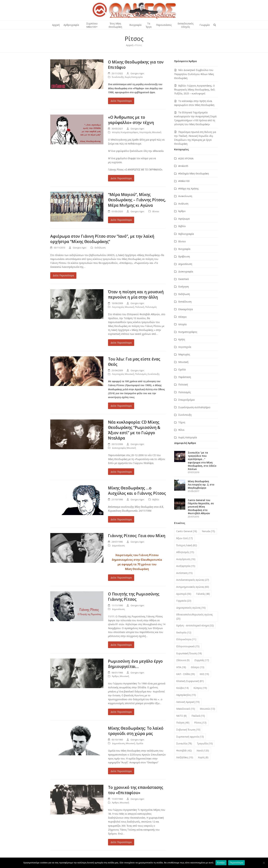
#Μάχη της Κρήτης (188, 189)
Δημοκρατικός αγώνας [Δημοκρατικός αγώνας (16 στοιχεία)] (191, 608)
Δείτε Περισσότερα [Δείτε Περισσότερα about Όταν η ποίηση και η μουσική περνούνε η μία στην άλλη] (121, 343)
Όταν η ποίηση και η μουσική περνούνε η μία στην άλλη (136, 294)
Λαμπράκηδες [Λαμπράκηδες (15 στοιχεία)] (186, 695)
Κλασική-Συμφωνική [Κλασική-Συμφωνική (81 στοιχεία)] (190, 681)
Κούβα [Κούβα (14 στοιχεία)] (182, 688)
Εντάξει (221, 863)
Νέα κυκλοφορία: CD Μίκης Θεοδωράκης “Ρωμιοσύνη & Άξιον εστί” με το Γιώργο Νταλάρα (134, 430)
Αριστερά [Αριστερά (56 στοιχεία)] (184, 594)
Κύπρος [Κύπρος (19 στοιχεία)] (200, 688)
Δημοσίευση (118, 545)
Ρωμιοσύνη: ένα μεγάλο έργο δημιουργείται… (135, 664)
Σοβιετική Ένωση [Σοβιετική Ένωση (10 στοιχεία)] (188, 730)
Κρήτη (182, 339)
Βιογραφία (184, 249)
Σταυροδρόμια (186, 400)
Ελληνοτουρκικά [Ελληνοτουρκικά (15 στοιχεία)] (188, 646)
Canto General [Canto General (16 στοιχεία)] (187, 531)
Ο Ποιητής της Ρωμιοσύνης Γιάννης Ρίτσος (134, 597)
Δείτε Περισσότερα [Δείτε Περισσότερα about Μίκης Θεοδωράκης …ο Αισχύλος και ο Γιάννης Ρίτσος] (121, 519)
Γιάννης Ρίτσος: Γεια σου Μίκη (137, 536)
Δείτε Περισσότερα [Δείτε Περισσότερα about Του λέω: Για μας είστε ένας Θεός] (121, 406)
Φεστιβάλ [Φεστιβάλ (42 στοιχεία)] (184, 750)
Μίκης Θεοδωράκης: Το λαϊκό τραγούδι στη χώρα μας (136, 731)
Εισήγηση (184, 287)
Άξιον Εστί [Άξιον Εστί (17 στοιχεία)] (185, 538)
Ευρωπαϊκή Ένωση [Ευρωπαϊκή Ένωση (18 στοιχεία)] (189, 653)
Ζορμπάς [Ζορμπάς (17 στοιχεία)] (202, 660)
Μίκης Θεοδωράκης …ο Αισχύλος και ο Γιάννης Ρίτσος (137, 491)
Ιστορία (116, 132)
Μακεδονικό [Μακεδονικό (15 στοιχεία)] (186, 709)
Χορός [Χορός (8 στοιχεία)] (203, 757)
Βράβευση (184, 256)
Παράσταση (185, 377)
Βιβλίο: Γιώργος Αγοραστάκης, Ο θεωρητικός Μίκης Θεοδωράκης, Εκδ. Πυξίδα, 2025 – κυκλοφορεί (195, 90)
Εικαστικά (183, 279)
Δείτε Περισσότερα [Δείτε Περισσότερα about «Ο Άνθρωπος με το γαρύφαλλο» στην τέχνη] (121, 178)
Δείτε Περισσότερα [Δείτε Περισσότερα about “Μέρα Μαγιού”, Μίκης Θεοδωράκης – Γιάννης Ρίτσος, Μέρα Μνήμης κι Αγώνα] (121, 220)
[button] (215, 25)
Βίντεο (156, 211)
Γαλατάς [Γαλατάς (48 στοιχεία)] (203, 594)
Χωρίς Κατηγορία (134, 77)
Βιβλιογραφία (186, 234)
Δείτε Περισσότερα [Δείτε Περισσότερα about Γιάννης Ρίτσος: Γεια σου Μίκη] (121, 578)
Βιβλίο (156, 499)
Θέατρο (182, 317)
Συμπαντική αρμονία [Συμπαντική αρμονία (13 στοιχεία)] (190, 737)
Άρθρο (115, 676)
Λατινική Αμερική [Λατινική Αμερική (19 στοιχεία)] (188, 702)
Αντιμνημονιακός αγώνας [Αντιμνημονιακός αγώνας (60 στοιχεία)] (193, 587)
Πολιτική (140, 307)
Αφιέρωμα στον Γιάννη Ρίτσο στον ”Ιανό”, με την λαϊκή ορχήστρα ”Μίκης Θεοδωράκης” (102, 239)
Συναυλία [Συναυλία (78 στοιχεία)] (184, 743)
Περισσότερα (236, 863)
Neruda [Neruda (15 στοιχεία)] (208, 531)
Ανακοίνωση (185, 196)
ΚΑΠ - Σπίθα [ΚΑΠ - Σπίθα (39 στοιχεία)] (186, 674)
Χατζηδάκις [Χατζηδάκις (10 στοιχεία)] (185, 757)
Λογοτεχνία (145, 132)
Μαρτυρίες (184, 354)
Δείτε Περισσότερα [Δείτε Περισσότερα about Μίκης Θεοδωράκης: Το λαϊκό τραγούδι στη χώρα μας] (121, 771)
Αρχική (130, 45)
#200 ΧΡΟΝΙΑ (186, 158)
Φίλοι (181, 430)
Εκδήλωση (100, 248)
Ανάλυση (183, 204)
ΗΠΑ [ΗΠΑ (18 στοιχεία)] (181, 667)
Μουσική (157, 132)
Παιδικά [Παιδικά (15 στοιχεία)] (198, 716)
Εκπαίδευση (185, 302)
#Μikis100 (184, 181)
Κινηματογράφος (129, 132)
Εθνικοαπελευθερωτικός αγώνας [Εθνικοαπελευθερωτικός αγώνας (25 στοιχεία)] (194, 616)
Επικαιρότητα (186, 309)
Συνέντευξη (118, 77)
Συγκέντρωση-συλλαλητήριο (194, 407)
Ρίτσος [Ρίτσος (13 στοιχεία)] (200, 723)
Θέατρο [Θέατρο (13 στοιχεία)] (198, 667)
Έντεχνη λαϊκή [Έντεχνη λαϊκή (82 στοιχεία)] (187, 545)
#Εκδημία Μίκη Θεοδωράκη (194, 173)
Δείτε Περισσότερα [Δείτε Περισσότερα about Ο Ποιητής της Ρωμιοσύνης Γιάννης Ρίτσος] (121, 645)
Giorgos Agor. (138, 73)
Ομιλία (140, 743)
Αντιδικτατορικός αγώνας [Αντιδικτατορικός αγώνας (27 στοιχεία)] (193, 580)
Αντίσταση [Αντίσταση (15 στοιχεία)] (184, 573)
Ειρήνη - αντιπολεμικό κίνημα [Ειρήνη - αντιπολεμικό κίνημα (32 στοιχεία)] (195, 625)
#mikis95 (183, 166)
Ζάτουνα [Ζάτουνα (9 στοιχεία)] (183, 660)
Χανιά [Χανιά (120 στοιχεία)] (203, 750)
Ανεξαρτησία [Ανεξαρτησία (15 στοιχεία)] (186, 566)
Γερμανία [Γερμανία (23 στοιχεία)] (184, 601)
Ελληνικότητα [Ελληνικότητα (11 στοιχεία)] (186, 639)
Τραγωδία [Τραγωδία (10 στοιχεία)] (205, 743)
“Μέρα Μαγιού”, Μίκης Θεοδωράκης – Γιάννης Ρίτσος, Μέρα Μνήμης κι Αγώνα (137, 200)
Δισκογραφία (119, 448)
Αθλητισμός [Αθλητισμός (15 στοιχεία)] (185, 552)
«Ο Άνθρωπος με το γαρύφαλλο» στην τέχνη (131, 120)
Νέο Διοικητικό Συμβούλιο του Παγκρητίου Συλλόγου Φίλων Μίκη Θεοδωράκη (194, 74)
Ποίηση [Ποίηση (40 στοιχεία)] (183, 723)
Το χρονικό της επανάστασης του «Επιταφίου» (136, 790)
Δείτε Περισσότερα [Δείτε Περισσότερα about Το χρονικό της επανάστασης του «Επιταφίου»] (121, 842)
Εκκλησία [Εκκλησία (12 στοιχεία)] (184, 632)
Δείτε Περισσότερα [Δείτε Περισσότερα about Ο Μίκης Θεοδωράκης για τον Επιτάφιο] (121, 101)
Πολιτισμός (151, 307)
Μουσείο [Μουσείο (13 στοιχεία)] (207, 709)
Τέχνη (182, 422)
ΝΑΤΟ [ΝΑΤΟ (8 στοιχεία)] (181, 716)
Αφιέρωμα (184, 219)
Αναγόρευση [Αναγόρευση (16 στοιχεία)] (186, 559)
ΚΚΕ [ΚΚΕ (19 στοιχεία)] (204, 674)
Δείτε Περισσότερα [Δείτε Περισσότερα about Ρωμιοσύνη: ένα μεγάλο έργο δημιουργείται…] (121, 712)
